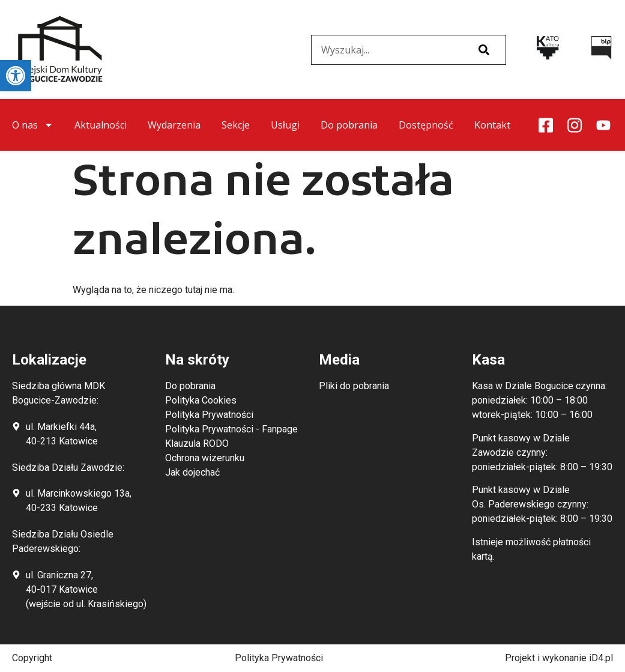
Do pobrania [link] (349, 125)
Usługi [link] (285, 125)
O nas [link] (33, 125)
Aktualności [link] (101, 125)
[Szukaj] (484, 50)
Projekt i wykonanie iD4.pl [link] (559, 658)
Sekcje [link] (236, 125)
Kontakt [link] (492, 125)
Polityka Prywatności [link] (279, 658)
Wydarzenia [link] (174, 125)
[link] (16, 76)
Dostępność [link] (426, 125)
